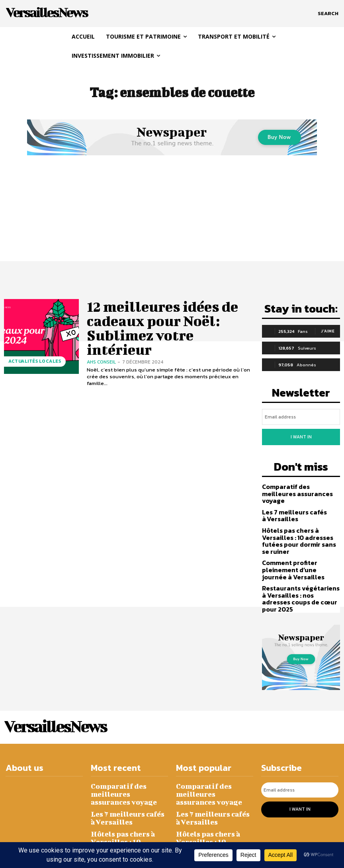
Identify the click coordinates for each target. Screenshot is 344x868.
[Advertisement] (172, 217)
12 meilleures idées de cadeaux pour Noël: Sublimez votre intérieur (170, 321)
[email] (301, 414)
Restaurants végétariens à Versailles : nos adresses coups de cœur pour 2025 (299, 573)
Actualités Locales (32, 363)
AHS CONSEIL (101, 336)
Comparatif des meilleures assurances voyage (299, 482)
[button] (328, 14)
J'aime (328, 329)
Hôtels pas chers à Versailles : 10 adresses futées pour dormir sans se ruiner (299, 523)
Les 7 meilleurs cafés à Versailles (291, 500)
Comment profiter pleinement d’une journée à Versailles (301, 550)
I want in (301, 432)
